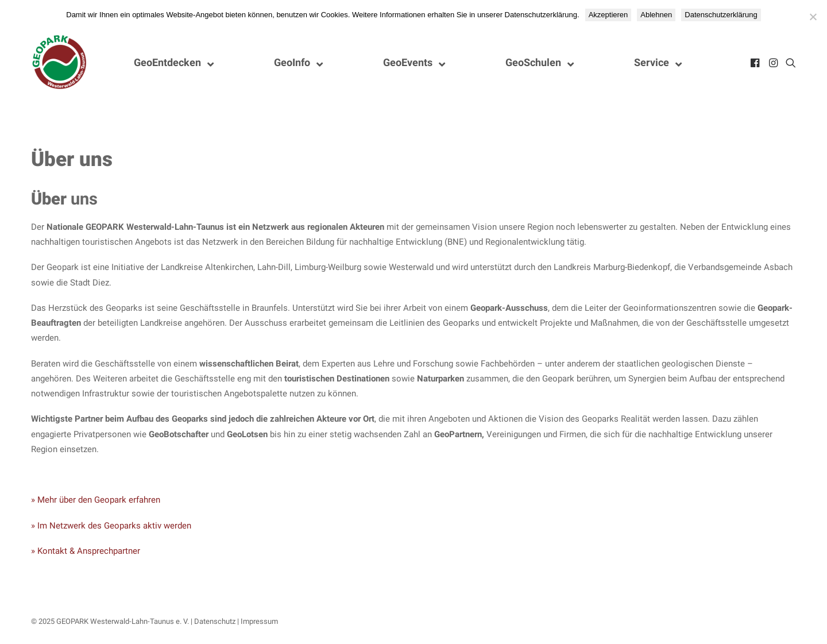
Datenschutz (215, 621)
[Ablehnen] (813, 17)
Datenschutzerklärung (721, 15)
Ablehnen (656, 15)
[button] (756, 63)
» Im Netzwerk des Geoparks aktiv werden (111, 526)
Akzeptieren (608, 15)
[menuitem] (756, 63)
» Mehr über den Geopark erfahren (96, 500)
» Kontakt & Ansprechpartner (86, 551)
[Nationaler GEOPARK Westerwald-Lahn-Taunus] (60, 63)
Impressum (259, 621)
